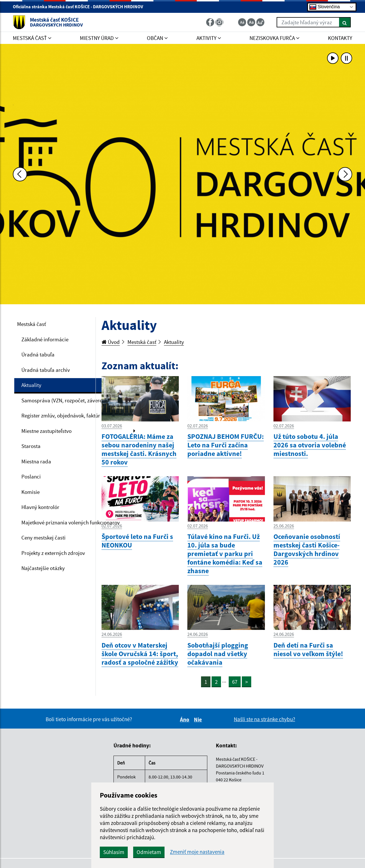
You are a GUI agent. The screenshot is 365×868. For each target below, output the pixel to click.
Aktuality (31, 385)
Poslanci (31, 476)
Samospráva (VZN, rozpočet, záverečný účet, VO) (77, 400)
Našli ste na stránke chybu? (264, 719)
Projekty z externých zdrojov (53, 553)
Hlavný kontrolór (40, 507)
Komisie (31, 492)
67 (235, 682)
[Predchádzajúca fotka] (20, 174)
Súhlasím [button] (114, 852)
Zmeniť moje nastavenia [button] (197, 852)
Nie (199, 719)
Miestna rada (36, 461)
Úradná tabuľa (38, 354)
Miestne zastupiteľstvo (46, 431)
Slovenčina (325, 7)
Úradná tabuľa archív (46, 370)
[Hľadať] (345, 22)
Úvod (111, 342)
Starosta (31, 446)
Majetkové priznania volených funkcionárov (71, 522)
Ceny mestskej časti (43, 538)
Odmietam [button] (149, 852)
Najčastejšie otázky (43, 568)
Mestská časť (32, 324)
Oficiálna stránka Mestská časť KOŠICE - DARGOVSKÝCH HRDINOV (80, 7)
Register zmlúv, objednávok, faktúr (61, 415)
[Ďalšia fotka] (345, 174)
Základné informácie (45, 339)
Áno (185, 719)
